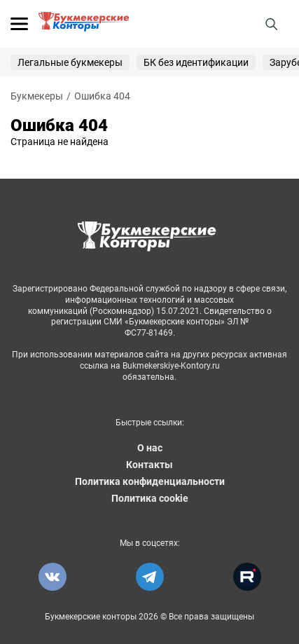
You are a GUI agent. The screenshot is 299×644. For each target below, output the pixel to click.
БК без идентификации (196, 62)
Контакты (149, 465)
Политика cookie (150, 498)
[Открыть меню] (19, 24)
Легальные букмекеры (70, 62)
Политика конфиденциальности (150, 481)
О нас (150, 448)
